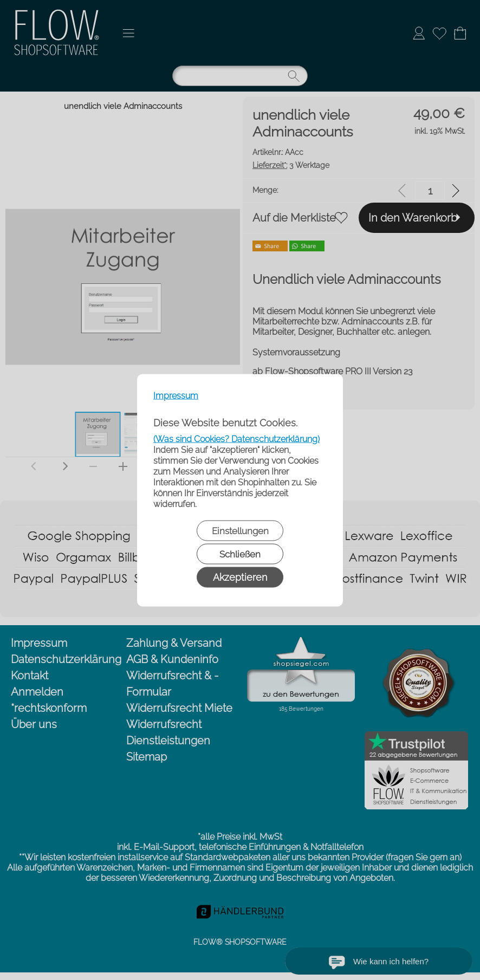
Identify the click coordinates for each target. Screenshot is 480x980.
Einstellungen (240, 530)
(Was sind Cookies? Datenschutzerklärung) (236, 439)
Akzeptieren (240, 577)
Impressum (176, 395)
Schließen (240, 554)
